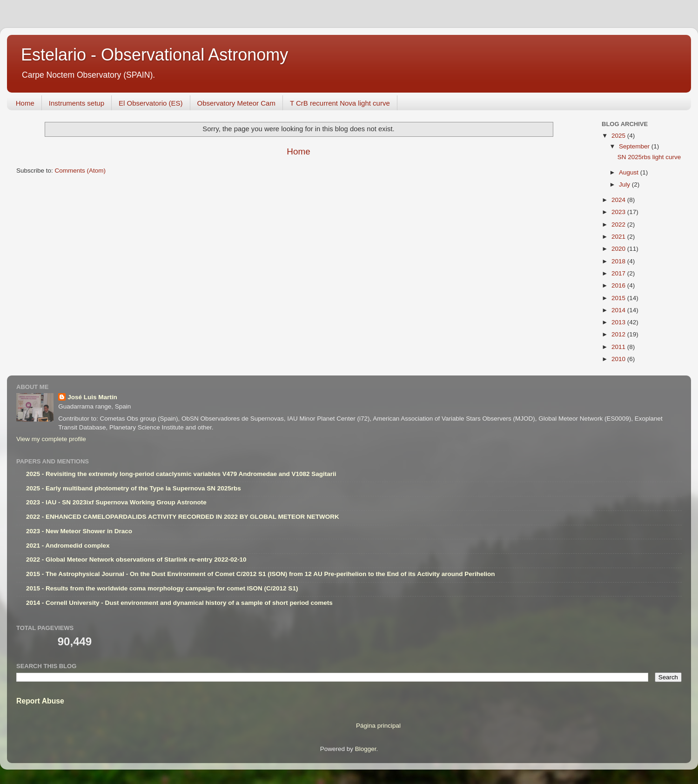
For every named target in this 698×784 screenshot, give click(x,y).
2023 (619, 212)
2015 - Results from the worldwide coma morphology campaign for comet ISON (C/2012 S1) (162, 588)
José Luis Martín (92, 397)
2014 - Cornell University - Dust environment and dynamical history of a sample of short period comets (179, 603)
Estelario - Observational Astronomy (154, 55)
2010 (619, 359)
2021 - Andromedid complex (68, 546)
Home (25, 103)
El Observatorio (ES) (151, 103)
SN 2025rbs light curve (649, 157)
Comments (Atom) (81, 171)
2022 (619, 224)
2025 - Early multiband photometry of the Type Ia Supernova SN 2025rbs (134, 488)
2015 (619, 298)
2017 (619, 273)
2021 (619, 237)
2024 (619, 200)
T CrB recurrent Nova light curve (340, 103)
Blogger (366, 749)
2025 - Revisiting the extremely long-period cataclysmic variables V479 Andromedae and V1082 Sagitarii (181, 474)
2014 (619, 310)
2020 (619, 249)
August (630, 172)
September (635, 146)
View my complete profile (51, 439)
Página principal (378, 726)
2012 (619, 334)
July (625, 184)
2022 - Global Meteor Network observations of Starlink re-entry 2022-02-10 (136, 560)
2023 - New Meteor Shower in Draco (79, 531)
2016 (619, 285)
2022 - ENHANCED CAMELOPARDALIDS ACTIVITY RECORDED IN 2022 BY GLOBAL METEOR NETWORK (183, 517)
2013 (619, 322)
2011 (619, 347)
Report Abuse (40, 701)
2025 (619, 136)
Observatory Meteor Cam (236, 103)
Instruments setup (77, 103)
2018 (619, 261)
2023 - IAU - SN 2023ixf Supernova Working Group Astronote (116, 502)
